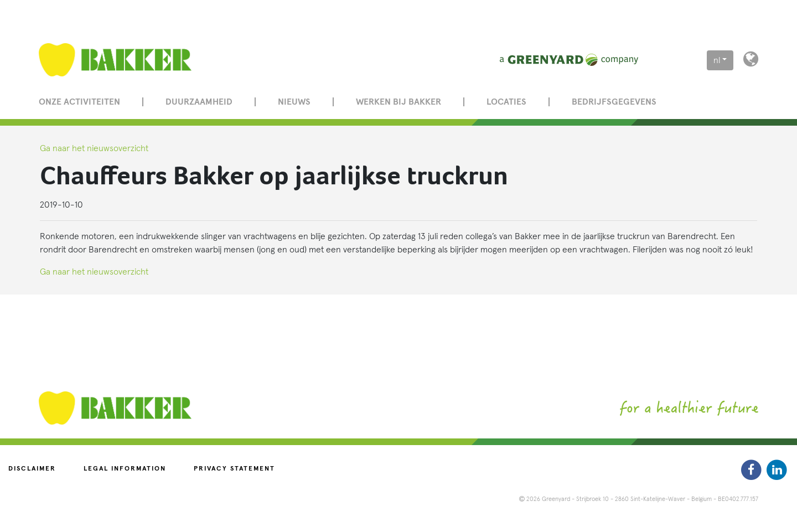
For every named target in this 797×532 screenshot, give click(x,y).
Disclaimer (32, 469)
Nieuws (294, 102)
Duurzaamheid (199, 102)
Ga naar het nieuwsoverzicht (94, 148)
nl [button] (717, 60)
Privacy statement (234, 469)
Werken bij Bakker (398, 102)
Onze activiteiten (79, 102)
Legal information (125, 469)
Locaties (506, 102)
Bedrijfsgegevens (614, 102)
